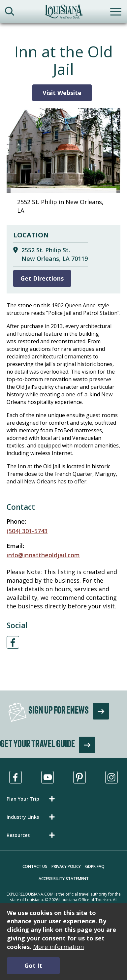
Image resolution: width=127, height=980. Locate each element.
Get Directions (42, 278)
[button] (32, 799)
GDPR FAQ (95, 866)
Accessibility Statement (64, 879)
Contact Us (35, 866)
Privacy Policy (66, 866)
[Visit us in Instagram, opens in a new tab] (111, 777)
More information (58, 947)
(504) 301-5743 (27, 531)
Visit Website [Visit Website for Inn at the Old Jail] (62, 93)
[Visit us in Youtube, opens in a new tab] (48, 777)
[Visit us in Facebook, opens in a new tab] (16, 777)
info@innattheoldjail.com (43, 555)
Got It (33, 965)
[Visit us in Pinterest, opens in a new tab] (79, 777)
